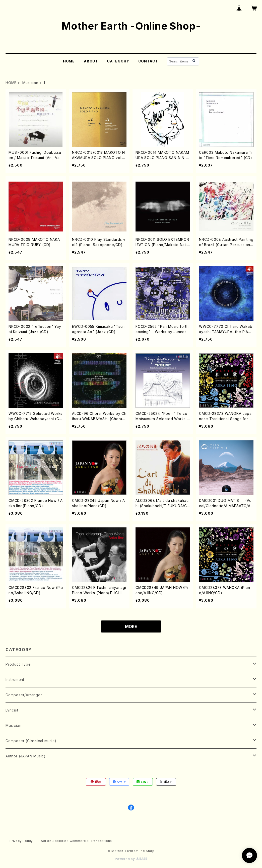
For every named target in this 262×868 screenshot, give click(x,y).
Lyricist (12, 710)
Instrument (15, 680)
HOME (69, 61)
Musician (30, 83)
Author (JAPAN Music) (26, 756)
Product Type (18, 664)
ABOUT (91, 61)
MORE (131, 626)
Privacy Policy (21, 841)
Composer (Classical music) (31, 741)
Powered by (131, 859)
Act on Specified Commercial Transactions (76, 841)
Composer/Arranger (24, 695)
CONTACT (148, 61)
